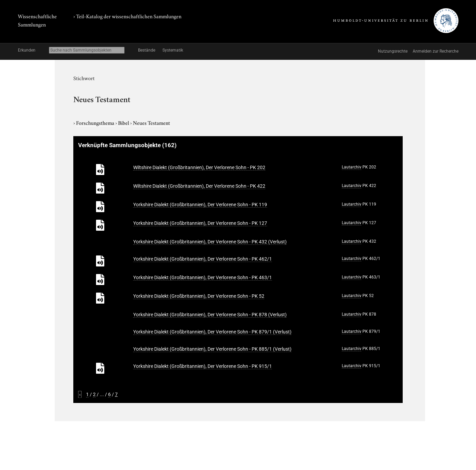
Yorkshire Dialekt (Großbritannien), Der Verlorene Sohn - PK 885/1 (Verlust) (212, 349)
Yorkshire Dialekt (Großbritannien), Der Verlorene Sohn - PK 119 (200, 205)
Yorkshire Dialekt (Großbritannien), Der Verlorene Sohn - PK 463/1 (203, 277)
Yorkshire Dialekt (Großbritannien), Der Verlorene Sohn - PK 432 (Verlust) (210, 242)
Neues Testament (151, 122)
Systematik (173, 50)
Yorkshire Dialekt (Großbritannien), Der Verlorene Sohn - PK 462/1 (203, 259)
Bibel (124, 122)
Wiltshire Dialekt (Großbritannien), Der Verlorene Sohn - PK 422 (199, 186)
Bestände (147, 50)
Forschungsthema (96, 122)
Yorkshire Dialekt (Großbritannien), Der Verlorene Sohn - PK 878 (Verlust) (210, 315)
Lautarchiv (352, 167)
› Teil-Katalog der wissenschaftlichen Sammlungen (127, 16)
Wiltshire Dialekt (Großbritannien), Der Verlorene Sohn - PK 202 (199, 167)
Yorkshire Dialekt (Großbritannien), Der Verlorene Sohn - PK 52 (199, 296)
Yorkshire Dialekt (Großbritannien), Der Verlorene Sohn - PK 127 (200, 223)
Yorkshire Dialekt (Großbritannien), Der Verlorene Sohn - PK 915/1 (203, 366)
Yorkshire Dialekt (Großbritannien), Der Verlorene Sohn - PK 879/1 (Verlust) (212, 332)
